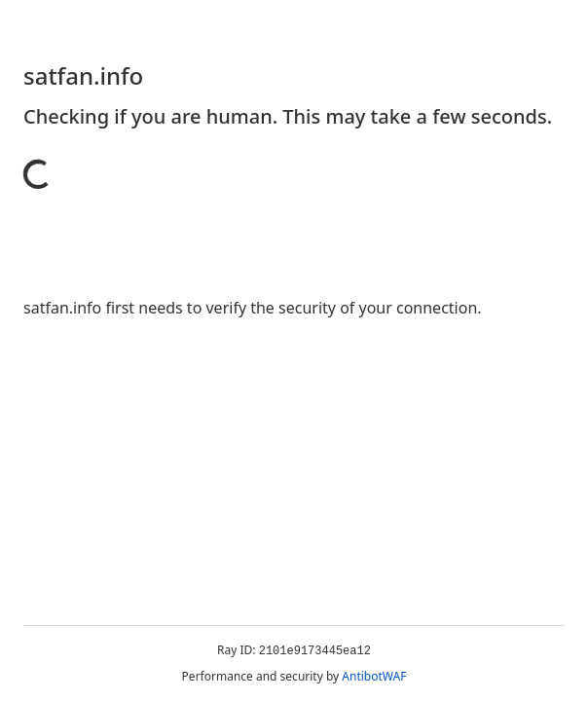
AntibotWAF (374, 676)
